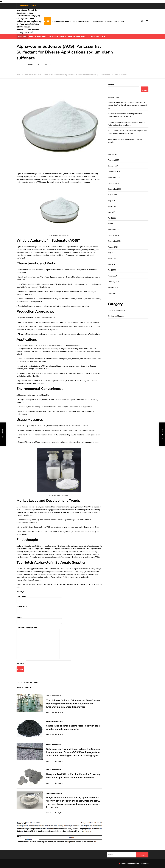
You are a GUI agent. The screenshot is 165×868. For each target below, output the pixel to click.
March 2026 (112, 154)
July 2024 (112, 253)
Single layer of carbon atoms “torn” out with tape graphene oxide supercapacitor (73, 727)
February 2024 (113, 282)
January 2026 (113, 166)
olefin (36, 682)
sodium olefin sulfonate (47, 577)
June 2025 (112, 206)
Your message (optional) (38, 643)
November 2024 (114, 229)
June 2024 (112, 258)
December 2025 (114, 172)
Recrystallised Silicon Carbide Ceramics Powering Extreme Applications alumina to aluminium (73, 776)
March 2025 (112, 224)
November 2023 (114, 293)
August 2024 (113, 247)
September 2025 (114, 189)
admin (19, 65)
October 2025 (113, 183)
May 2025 (112, 212)
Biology (109, 21)
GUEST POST (119, 21)
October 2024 (113, 235)
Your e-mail (39, 609)
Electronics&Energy (82, 21)
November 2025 (114, 177)
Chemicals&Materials (61, 21)
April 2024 (112, 270)
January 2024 (113, 287)
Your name (39, 598)
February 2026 (113, 160)
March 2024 (112, 276)
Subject (39, 619)
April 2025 (112, 218)
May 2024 (112, 264)
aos (31, 682)
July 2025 (112, 201)
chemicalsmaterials (38, 36)
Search (111, 85)
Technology (98, 21)
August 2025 (113, 195)
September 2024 (114, 241)
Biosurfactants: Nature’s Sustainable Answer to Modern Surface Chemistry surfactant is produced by (127, 105)
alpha (26, 682)
